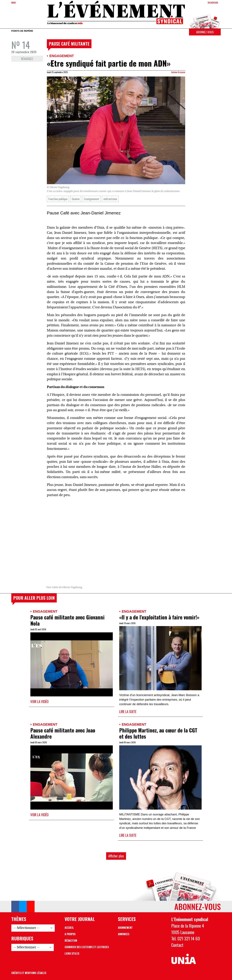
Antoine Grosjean (178, 72)
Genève (76, 199)
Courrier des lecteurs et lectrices (87, 947)
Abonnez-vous (205, 32)
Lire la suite (128, 712)
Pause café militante (69, 44)
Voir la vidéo (39, 701)
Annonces (124, 934)
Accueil (69, 928)
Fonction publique (58, 199)
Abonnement (125, 928)
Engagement (62, 56)
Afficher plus (116, 856)
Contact (177, 945)
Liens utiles (72, 953)
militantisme (110, 199)
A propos (70, 934)
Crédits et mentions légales (29, 973)
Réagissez (27, 59)
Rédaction (71, 941)
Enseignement (92, 199)
